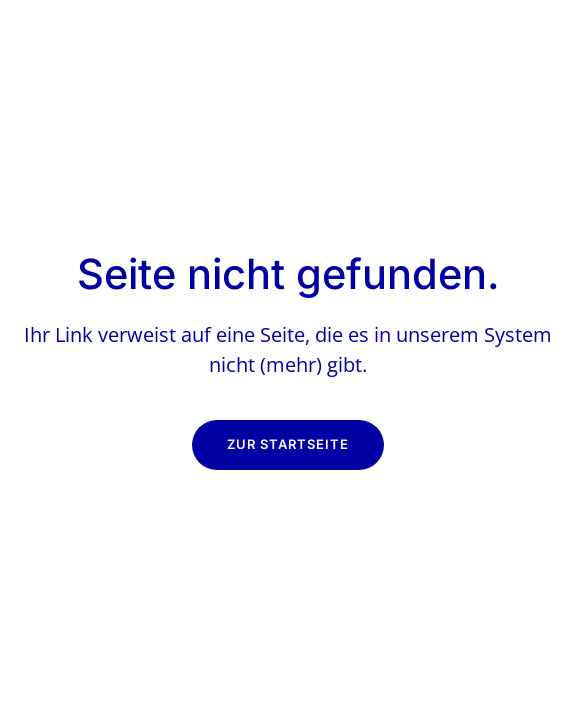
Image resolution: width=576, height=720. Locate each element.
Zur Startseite (288, 444)
